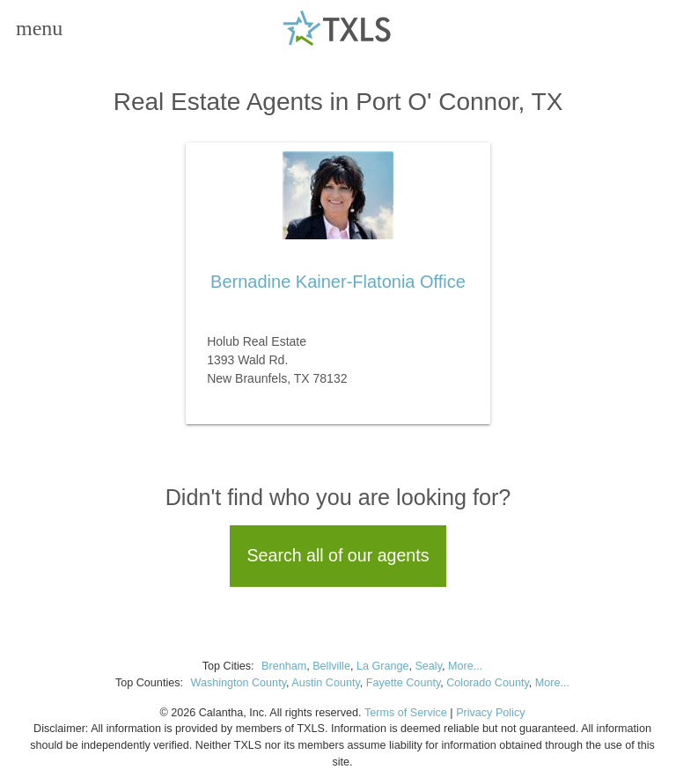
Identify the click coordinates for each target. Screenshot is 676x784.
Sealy (428, 666)
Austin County (325, 683)
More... (465, 666)
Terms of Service (406, 713)
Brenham (284, 666)
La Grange (383, 666)
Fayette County (403, 683)
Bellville (331, 666)
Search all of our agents (338, 555)
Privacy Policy (490, 713)
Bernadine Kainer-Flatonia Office (338, 282)
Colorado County (488, 683)
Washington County (238, 683)
